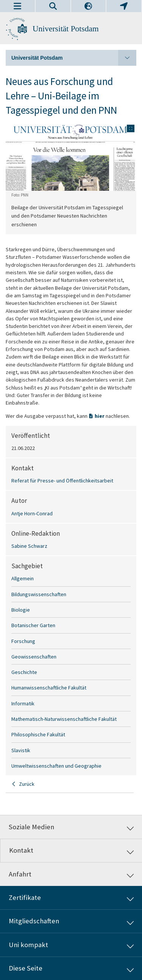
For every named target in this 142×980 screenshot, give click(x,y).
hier (100, 416)
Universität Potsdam (66, 29)
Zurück (27, 784)
